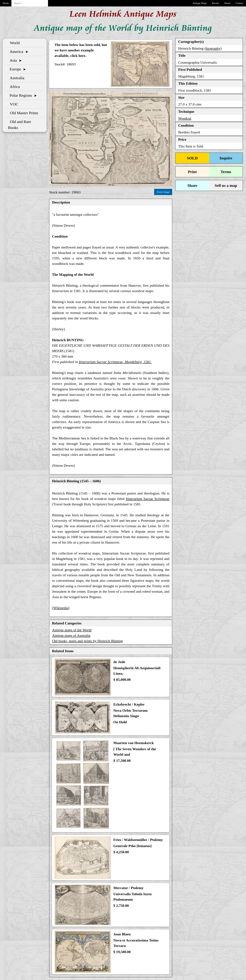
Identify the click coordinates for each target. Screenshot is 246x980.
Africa (14, 87)
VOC (13, 104)
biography (213, 48)
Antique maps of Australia (71, 635)
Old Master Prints (23, 113)
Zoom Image (163, 192)
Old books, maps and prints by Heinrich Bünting (87, 641)
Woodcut (185, 118)
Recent (215, 3)
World (14, 43)
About (227, 3)
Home (6, 3)
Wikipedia (61, 608)
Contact (239, 3)
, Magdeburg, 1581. (115, 362)
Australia (16, 78)
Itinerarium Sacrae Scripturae (148, 499)
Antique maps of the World (72, 630)
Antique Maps (200, 3)
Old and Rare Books (20, 125)
